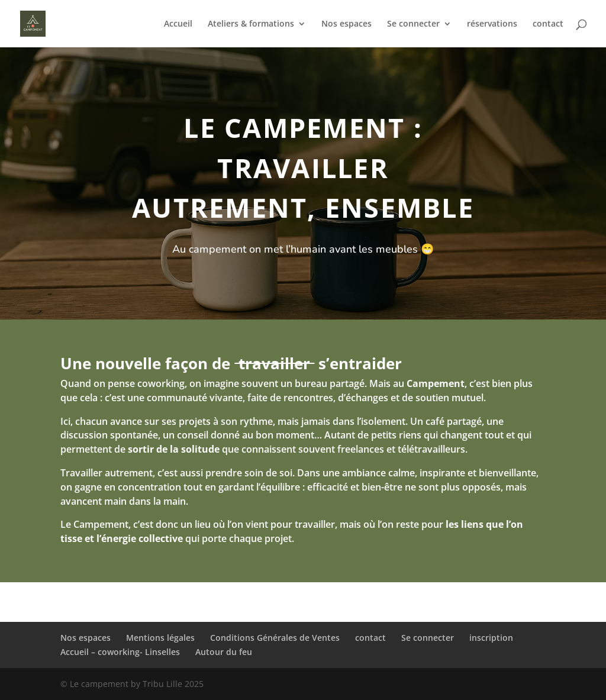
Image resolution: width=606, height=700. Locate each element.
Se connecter (413, 24)
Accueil (178, 24)
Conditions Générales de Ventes (275, 638)
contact (548, 24)
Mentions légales (160, 638)
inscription (491, 638)
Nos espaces (346, 24)
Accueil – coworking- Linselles (120, 652)
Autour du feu (224, 652)
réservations (492, 24)
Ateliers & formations (251, 24)
